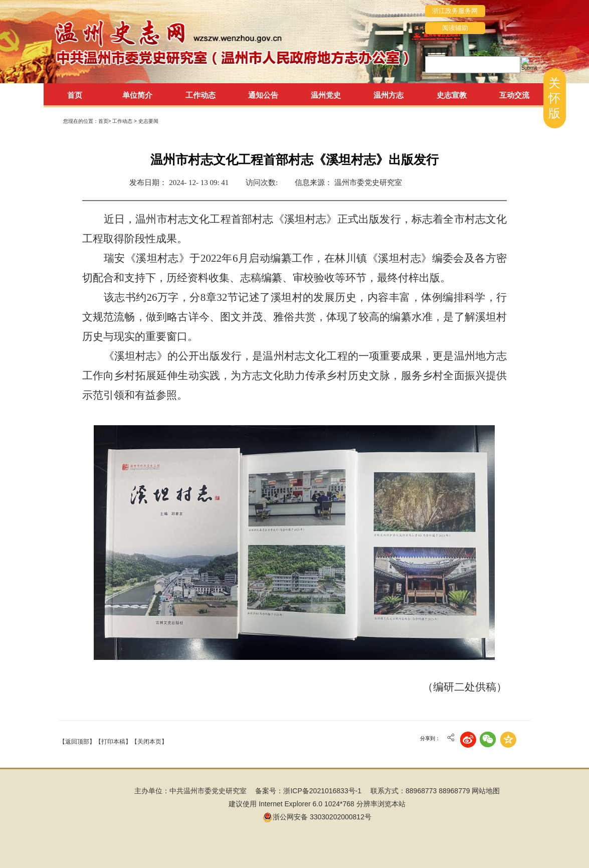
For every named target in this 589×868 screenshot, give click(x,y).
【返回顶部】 (77, 742)
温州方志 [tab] (388, 95)
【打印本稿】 (113, 742)
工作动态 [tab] (201, 95)
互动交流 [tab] (514, 95)
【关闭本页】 (149, 742)
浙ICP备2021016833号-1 (322, 791)
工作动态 (123, 121)
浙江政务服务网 (455, 11)
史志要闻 (148, 121)
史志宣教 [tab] (452, 95)
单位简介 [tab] (137, 95)
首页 (75, 95)
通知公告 (263, 95)
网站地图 (486, 791)
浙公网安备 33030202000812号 (317, 817)
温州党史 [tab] (326, 95)
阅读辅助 (455, 28)
